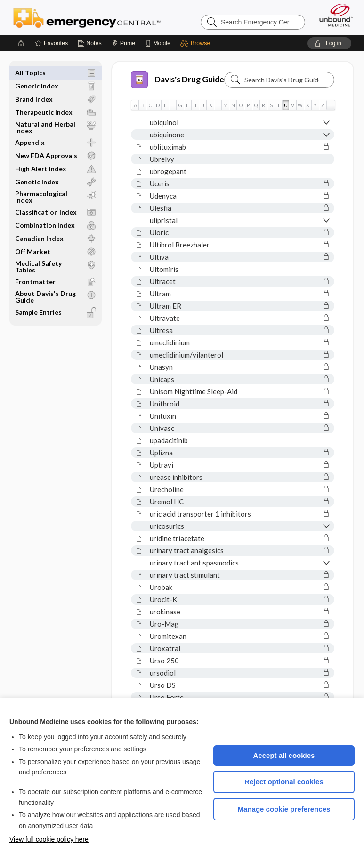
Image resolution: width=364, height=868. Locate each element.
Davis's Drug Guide (178, 80)
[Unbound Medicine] (333, 15)
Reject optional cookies (284, 782)
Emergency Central (87, 17)
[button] (197, 43)
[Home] (21, 43)
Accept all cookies (284, 755)
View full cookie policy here (49, 839)
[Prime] (123, 43)
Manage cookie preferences (284, 809)
